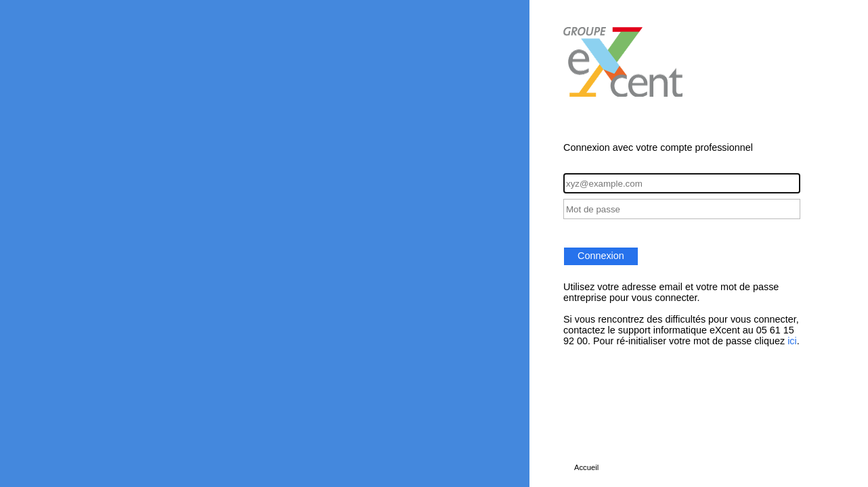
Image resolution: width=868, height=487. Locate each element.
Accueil (586, 467)
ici (792, 341)
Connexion (601, 256)
